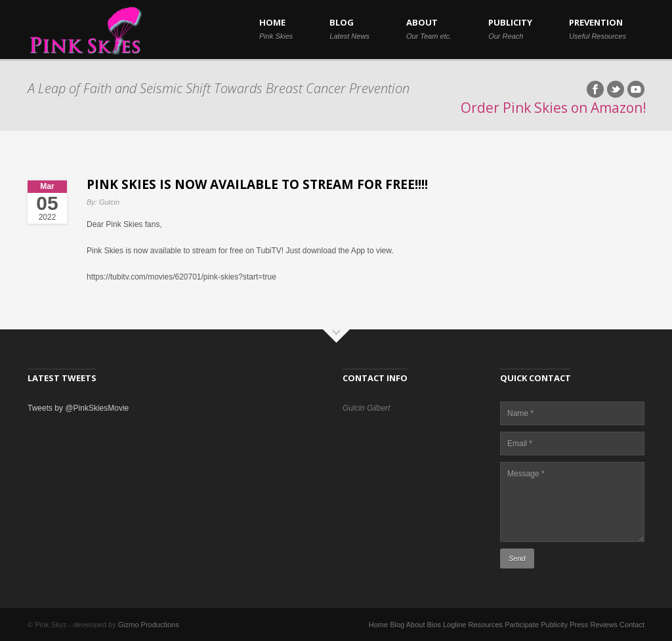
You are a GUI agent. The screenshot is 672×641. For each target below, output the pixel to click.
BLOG (349, 28)
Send (517, 558)
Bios (434, 625)
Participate (522, 625)
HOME (276, 28)
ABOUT (429, 28)
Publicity (554, 625)
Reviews (604, 625)
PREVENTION (598, 28)
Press (579, 625)
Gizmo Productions (149, 625)
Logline (454, 625)
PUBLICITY (510, 28)
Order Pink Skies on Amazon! (554, 108)
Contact (632, 625)
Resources (486, 625)
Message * (572, 502)
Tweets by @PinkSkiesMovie (78, 408)
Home (378, 625)
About (416, 625)
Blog (397, 625)
